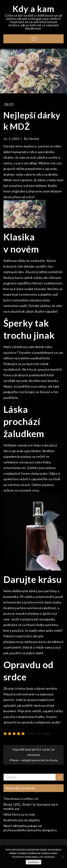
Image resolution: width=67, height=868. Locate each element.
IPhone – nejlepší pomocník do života (34, 760)
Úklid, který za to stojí (19, 814)
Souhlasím (33, 862)
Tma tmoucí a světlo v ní (21, 799)
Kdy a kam (33, 9)
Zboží (9, 105)
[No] (63, 857)
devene (34, 139)
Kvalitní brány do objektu (22, 820)
